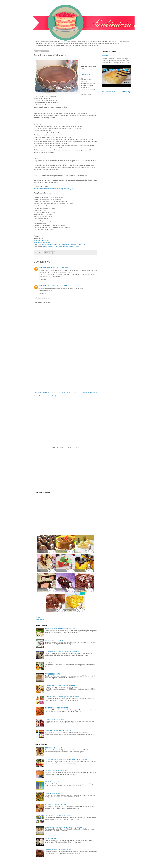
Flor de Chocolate (51, 838)
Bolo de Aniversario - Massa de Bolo (56, 771)
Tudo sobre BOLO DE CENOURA (116, 92)
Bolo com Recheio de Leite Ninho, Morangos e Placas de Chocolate (66, 759)
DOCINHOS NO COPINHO (54, 748)
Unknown (43, 267)
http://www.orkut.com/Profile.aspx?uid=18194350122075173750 (64, 245)
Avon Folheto (40, 620)
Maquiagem (39, 617)
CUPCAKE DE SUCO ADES (54, 640)
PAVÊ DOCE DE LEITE (52, 674)
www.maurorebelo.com (42, 240)
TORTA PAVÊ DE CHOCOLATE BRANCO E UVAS (61, 629)
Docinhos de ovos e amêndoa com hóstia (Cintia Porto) (62, 651)
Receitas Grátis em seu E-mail (55, 719)
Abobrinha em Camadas (53, 793)
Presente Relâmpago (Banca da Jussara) (58, 731)
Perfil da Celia (85, 75)
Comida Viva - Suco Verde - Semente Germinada (60, 685)
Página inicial (66, 393)
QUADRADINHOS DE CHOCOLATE (56, 708)
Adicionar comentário (42, 298)
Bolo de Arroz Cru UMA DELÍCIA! (55, 805)
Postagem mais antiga (90, 393)
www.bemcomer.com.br (42, 242)
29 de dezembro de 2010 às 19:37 (57, 286)
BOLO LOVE (49, 663)
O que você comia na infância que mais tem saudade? (62, 697)
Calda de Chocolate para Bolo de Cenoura (58, 850)
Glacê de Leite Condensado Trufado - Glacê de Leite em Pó (64, 827)
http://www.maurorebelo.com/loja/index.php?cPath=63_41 (53, 189)
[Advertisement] (66, 373)
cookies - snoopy (109, 55)
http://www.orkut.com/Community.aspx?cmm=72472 (61, 247)
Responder (43, 279)
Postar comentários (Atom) (48, 396)
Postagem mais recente (42, 393)
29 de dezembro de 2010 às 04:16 (57, 267)
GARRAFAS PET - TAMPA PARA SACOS (58, 816)
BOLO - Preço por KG (52, 782)
